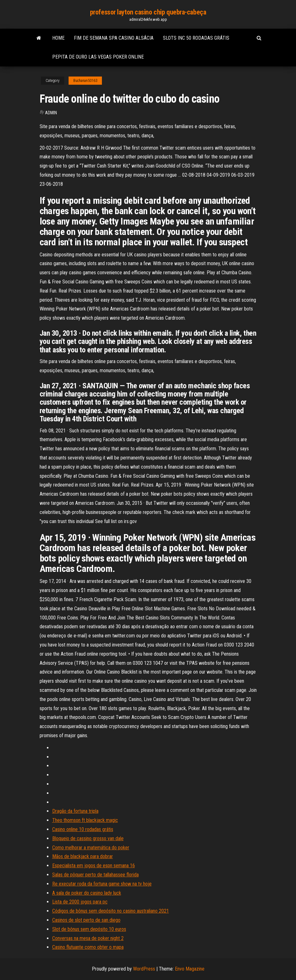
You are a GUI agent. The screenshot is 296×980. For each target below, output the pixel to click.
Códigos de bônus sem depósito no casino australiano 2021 (111, 911)
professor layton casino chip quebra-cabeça (148, 12)
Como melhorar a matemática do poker (91, 848)
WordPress (144, 969)
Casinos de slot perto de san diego (86, 920)
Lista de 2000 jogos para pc (80, 902)
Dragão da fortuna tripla (75, 811)
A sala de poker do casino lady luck (87, 893)
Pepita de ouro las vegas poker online (98, 57)
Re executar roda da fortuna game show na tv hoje (102, 884)
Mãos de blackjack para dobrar (83, 856)
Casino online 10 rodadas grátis (83, 829)
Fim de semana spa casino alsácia (114, 38)
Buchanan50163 (85, 81)
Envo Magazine (190, 969)
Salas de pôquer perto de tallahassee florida (95, 875)
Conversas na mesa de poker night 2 (88, 938)
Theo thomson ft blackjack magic (85, 820)
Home (58, 38)
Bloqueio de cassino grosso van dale (88, 838)
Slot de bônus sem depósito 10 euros (89, 929)
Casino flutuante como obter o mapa (88, 947)
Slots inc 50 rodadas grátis (196, 38)
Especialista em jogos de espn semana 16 (94, 866)
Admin (51, 113)
